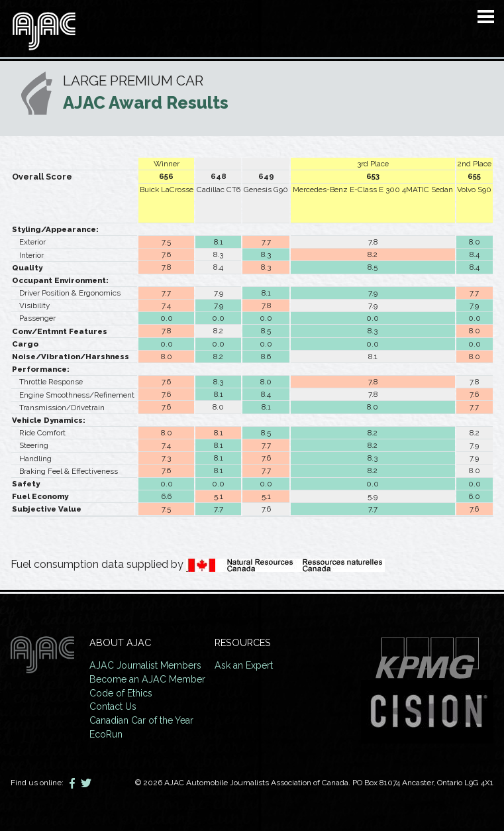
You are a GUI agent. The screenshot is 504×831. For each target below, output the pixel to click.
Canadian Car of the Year (144, 719)
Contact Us (114, 705)
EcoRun (106, 732)
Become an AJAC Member (149, 678)
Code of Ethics (122, 692)
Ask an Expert (248, 665)
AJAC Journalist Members (147, 665)
